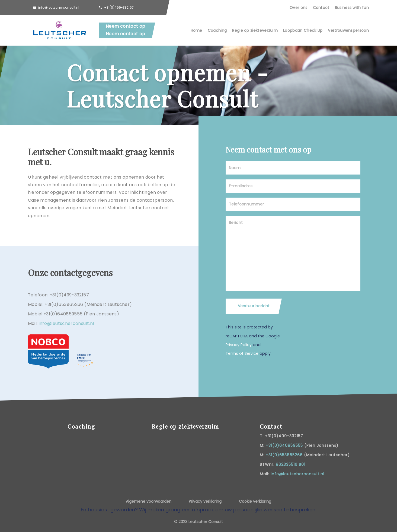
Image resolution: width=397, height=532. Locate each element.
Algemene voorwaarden (149, 501)
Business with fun (352, 8)
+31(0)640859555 (284, 445)
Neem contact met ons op (268, 149)
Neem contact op (125, 26)
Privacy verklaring (205, 501)
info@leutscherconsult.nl (59, 7)
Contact (321, 8)
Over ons (298, 8)
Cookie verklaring (255, 501)
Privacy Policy (239, 345)
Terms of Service (242, 353)
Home (196, 30)
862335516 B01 (291, 464)
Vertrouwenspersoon (348, 30)
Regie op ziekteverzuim (255, 30)
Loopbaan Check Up (303, 30)
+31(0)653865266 (284, 455)
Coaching (217, 30)
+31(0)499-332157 (119, 7)
